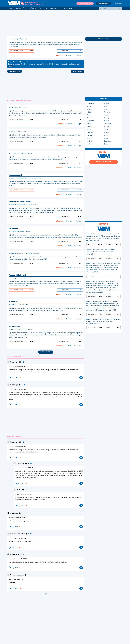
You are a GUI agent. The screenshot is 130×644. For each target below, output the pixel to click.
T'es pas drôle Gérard (17, 275)
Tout (10, 8)
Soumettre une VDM (85, 3)
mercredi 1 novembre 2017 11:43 (17, 389)
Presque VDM (67, 8)
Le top (45, 8)
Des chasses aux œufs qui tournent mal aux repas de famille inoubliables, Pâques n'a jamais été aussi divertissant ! (44, 64)
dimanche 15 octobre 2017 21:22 (17, 367)
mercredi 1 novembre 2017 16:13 (17, 538)
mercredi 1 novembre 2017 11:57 (17, 518)
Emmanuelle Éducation (18, 534)
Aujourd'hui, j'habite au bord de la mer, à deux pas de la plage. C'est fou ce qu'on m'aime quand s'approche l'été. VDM (103, 322)
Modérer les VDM (103, 3)
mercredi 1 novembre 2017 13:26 (24, 494)
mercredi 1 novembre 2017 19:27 (18, 559)
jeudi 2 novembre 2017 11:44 (16, 580)
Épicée (25, 8)
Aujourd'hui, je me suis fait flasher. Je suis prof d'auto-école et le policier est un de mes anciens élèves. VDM (102, 252)
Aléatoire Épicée (35, 8)
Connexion (119, 3)
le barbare (14, 555)
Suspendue (13, 229)
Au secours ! (14, 302)
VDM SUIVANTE (78, 72)
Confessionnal (55, 8)
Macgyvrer (14, 362)
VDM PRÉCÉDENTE (15, 72)
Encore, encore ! (46, 352)
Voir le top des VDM (104, 162)
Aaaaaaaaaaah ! (15, 175)
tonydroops (14, 385)
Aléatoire (18, 8)
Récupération (14, 326)
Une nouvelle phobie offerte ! (21, 202)
